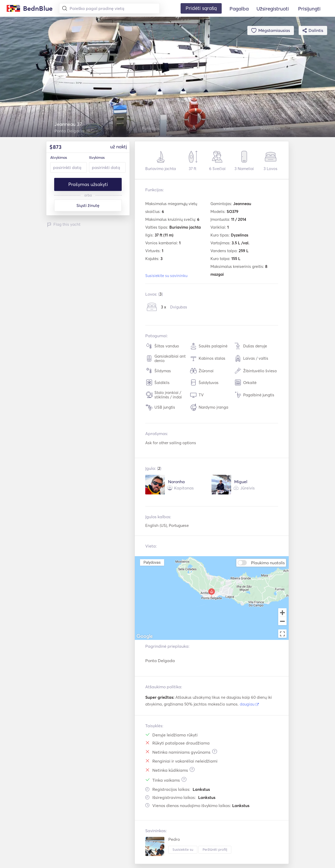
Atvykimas (59, 157)
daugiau (249, 704)
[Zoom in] (282, 612)
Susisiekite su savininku (166, 276)
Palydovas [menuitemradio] (152, 562)
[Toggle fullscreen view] (282, 634)
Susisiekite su (183, 849)
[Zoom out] (282, 622)
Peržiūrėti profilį (215, 849)
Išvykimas (97, 157)
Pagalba (239, 9)
